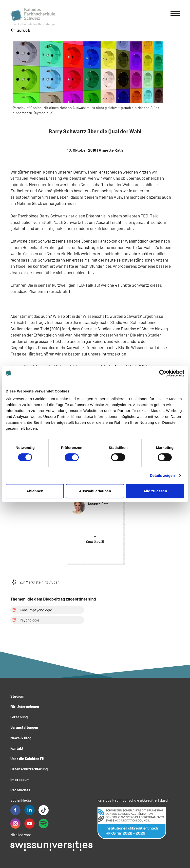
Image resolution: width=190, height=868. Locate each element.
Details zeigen (162, 475)
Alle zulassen (155, 491)
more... (95, 521)
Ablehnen (35, 491)
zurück (24, 30)
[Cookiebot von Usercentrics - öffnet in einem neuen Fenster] (163, 373)
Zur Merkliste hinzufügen (35, 582)
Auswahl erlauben (95, 491)
